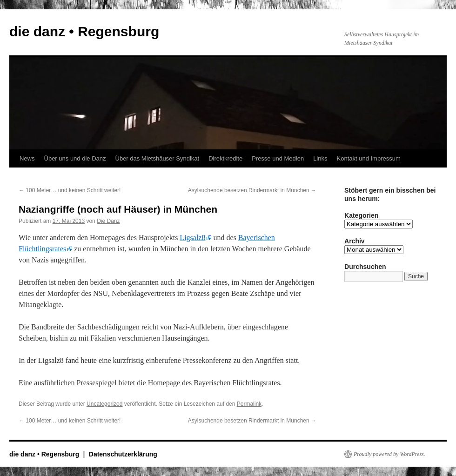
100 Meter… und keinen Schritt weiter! (70, 190)
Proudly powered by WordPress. (389, 454)
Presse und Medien (278, 158)
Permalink (249, 404)
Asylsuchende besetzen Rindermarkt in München (252, 190)
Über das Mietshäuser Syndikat (158, 158)
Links (320, 158)
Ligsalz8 (192, 238)
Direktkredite (225, 158)
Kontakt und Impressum (369, 158)
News (27, 158)
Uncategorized (104, 404)
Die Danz (108, 221)
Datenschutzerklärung (123, 454)
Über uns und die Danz (75, 158)
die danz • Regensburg (84, 31)
